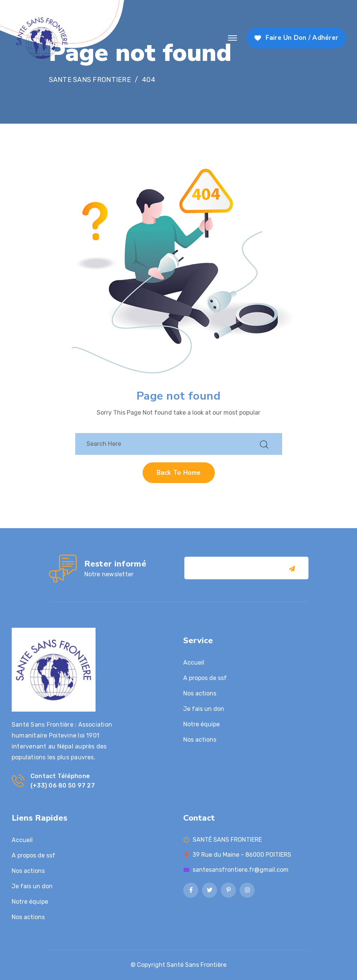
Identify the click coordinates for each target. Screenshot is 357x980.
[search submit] (264, 444)
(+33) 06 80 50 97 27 (63, 785)
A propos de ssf (205, 678)
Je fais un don (204, 709)
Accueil (194, 663)
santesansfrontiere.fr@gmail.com (241, 870)
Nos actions (200, 693)
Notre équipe (201, 724)
